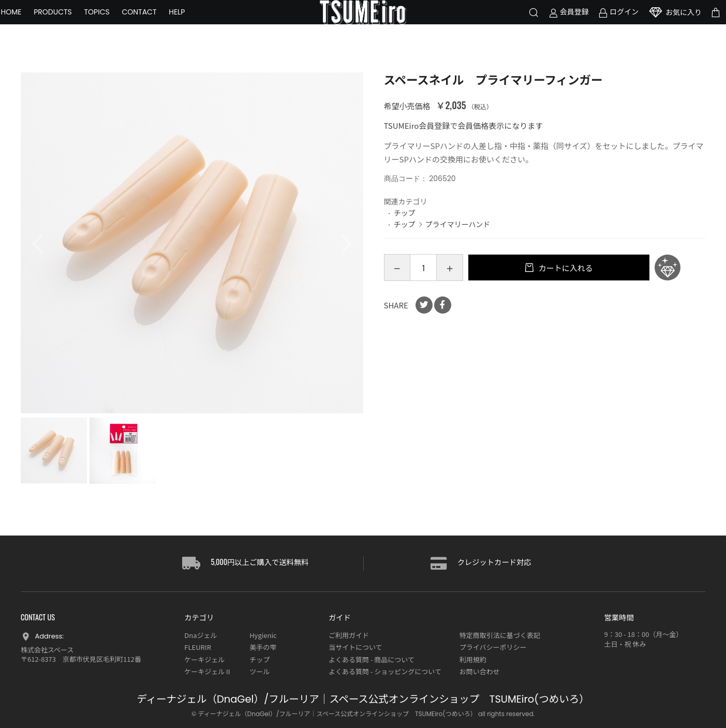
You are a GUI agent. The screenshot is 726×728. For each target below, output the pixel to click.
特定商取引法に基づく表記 (500, 635)
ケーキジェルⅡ (208, 671)
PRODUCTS (73, 26)
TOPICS (117, 26)
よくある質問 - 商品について (372, 659)
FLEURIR (198, 647)
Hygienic (263, 635)
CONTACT (159, 26)
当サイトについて (355, 647)
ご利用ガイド (349, 635)
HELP (197, 26)
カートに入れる (565, 268)
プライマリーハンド (458, 224)
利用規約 (473, 659)
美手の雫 (263, 647)
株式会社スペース (47, 650)
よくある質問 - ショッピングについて (385, 671)
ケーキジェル (204, 659)
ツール (260, 671)
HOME (31, 26)
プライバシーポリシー (493, 647)
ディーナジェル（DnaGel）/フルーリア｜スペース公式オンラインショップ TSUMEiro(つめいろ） (363, 699)
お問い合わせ (480, 671)
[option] (192, 244)
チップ (405, 213)
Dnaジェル (201, 635)
